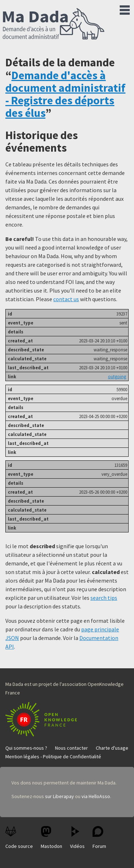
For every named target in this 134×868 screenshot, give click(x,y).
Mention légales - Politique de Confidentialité (53, 756)
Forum (99, 838)
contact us (66, 299)
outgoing (117, 376)
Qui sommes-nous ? (26, 748)
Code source (19, 838)
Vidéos (77, 838)
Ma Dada (54, 24)
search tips (104, 598)
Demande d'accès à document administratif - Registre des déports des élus (65, 94)
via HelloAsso (96, 796)
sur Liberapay (59, 796)
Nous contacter (71, 748)
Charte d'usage (112, 748)
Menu (125, 9)
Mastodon (51, 838)
